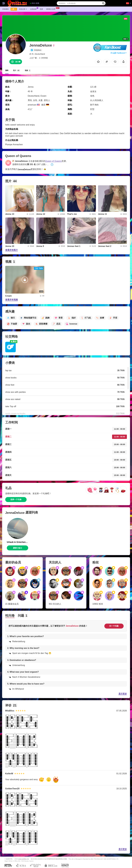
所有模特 (6, 9)
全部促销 (34, 9)
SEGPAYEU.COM (61, 859)
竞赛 (41, 9)
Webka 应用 (51, 9)
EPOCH (52, 859)
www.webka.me (24, 859)
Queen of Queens (53, 161)
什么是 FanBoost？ (119, 53)
